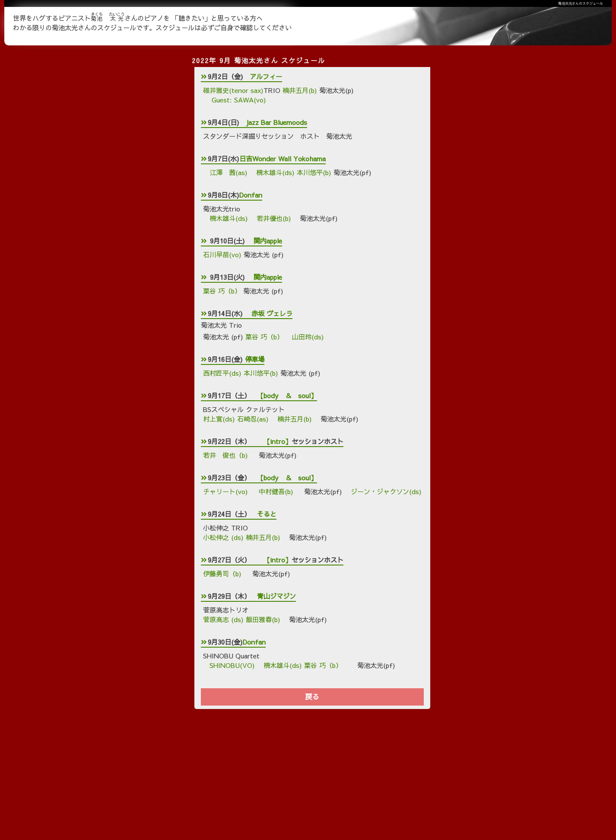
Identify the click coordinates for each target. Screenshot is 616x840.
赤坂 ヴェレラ (272, 313)
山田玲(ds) (308, 337)
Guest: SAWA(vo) (238, 100)
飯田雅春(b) (263, 619)
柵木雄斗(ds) (275, 172)
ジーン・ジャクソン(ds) (386, 491)
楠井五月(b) (300, 90)
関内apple (268, 241)
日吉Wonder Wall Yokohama (283, 158)
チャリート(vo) (227, 491)
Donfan (251, 195)
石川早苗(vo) (223, 254)
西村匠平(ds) (222, 373)
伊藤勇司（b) (223, 573)
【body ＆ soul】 (287, 395)
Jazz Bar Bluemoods (276, 122)
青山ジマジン (276, 596)
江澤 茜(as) (229, 172)
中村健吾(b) (277, 491)
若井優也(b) (274, 218)
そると (267, 514)
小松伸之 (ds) (223, 537)
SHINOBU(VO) (232, 665)
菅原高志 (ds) (223, 619)
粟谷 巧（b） (222, 291)
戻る (312, 697)
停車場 (255, 359)
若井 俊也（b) (227, 455)
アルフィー (266, 76)
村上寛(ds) (220, 419)
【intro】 (278, 441)
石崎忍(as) (253, 419)
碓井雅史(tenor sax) (233, 90)
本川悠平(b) (314, 172)
